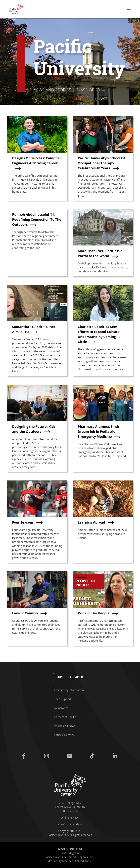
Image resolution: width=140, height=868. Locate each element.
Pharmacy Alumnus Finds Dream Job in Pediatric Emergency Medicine (99, 432)
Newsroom (61, 708)
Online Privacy (70, 818)
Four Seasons (23, 522)
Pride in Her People (94, 613)
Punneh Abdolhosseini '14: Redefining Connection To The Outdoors (37, 219)
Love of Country (25, 613)
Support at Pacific (70, 677)
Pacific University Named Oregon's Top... (70, 857)
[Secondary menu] (129, 9)
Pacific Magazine (70, 853)
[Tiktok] (93, 756)
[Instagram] (47, 756)
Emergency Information (69, 690)
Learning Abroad (91, 522)
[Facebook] (24, 756)
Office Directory (64, 735)
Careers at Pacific (65, 717)
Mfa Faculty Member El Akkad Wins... (70, 861)
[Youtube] (70, 756)
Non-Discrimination (70, 824)
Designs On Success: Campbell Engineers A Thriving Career (37, 161)
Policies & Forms (65, 726)
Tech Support (63, 699)
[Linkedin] (116, 756)
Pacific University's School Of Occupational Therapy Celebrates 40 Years (101, 163)
